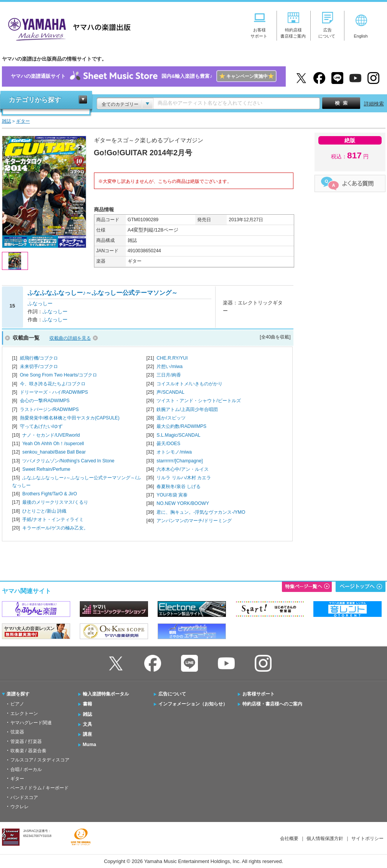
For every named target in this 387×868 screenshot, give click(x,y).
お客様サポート (259, 694)
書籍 (87, 704)
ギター (17, 779)
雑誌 (87, 714)
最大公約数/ (181, 426)
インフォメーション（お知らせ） (193, 704)
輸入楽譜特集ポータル (106, 694)
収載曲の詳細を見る (70, 338)
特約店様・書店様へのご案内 (272, 704)
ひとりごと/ (44, 511)
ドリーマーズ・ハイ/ (54, 392)
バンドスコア (24, 797)
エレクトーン (24, 713)
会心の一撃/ (45, 401)
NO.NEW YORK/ (183, 503)
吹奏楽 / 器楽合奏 (28, 751)
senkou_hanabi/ (54, 452)
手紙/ (53, 519)
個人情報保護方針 (325, 838)
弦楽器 (17, 732)
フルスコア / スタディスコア (40, 760)
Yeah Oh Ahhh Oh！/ (53, 444)
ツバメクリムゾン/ (68, 461)
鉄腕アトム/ (187, 409)
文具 (87, 724)
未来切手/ (39, 367)
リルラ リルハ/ (184, 478)
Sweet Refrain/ (46, 469)
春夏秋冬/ (179, 487)
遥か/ (171, 418)
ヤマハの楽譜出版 (67, 28)
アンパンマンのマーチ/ (194, 521)
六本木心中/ (182, 469)
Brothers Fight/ (49, 494)
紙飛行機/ (39, 358)
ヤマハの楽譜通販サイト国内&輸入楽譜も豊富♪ (144, 76)
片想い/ (170, 367)
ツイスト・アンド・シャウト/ (198, 401)
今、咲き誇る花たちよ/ (53, 384)
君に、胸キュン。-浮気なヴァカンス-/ (201, 512)
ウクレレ (20, 807)
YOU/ (172, 495)
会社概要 (289, 838)
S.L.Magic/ (178, 435)
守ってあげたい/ (41, 426)
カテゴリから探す (35, 100)
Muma (90, 745)
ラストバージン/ (49, 409)
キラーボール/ (55, 528)
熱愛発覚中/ (70, 418)
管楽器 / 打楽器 (26, 741)
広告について (172, 694)
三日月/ (169, 375)
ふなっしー (40, 303)
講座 (87, 734)
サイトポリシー (367, 838)
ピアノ (17, 704)
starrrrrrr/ (180, 461)
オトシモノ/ (174, 452)
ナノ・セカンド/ (51, 435)
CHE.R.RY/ (172, 358)
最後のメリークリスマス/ (55, 502)
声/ (170, 392)
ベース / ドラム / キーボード (40, 788)
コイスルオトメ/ (189, 384)
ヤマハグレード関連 (31, 723)
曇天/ (168, 444)
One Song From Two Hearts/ (59, 375)
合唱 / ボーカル (26, 769)
